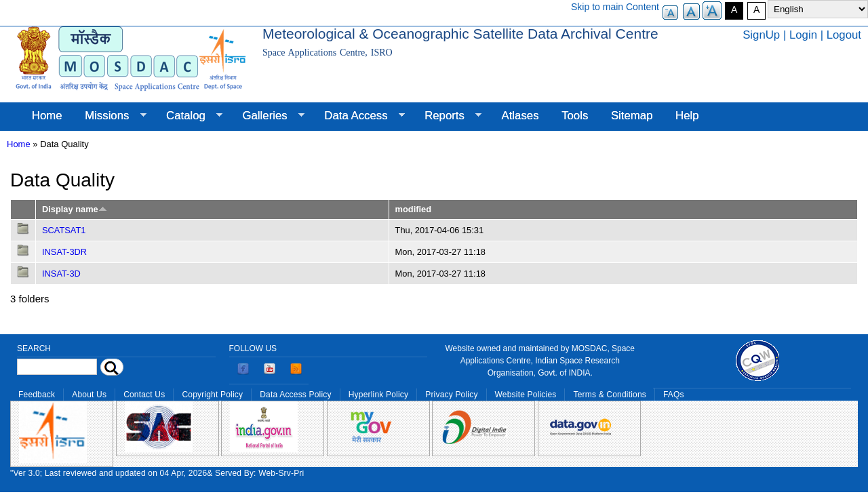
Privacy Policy (451, 395)
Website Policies (526, 395)
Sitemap (632, 116)
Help (687, 116)
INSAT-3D (61, 274)
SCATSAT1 (64, 230)
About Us (89, 395)
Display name (75, 209)
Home (47, 116)
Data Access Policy (296, 395)
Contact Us (144, 395)
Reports (447, 116)
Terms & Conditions (610, 395)
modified (413, 209)
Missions (110, 116)
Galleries (268, 116)
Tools (575, 116)
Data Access (358, 116)
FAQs (674, 395)
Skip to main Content (615, 7)
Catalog (189, 116)
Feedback (37, 395)
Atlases (520, 116)
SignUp (761, 35)
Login (803, 35)
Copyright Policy (212, 395)
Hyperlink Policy (378, 395)
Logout (844, 35)
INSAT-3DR (64, 252)
